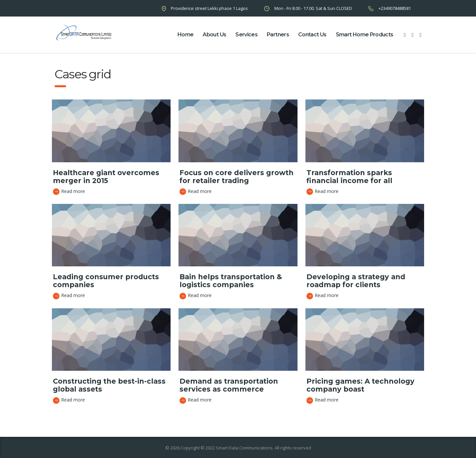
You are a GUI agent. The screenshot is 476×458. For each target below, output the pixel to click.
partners (278, 35)
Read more (69, 191)
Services (246, 35)
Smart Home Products (365, 35)
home (185, 35)
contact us (312, 35)
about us (214, 35)
